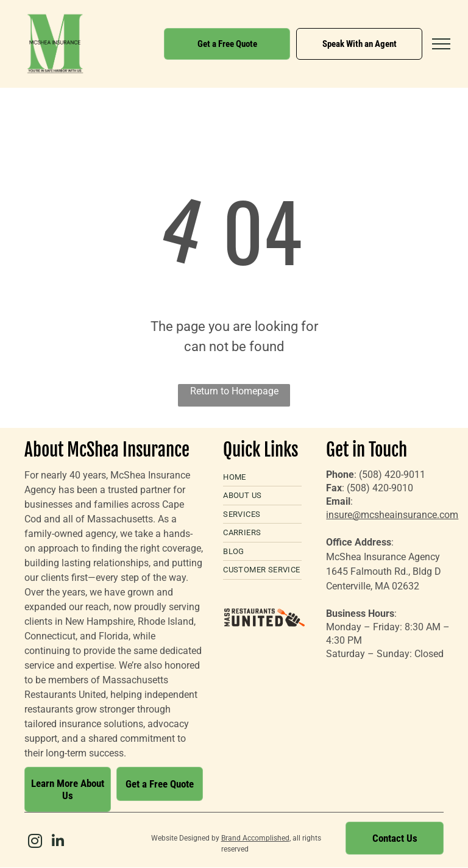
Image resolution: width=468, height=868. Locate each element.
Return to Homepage (234, 391)
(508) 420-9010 (380, 488)
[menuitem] (262, 478)
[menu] (441, 44)
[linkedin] (58, 843)
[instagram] (35, 843)
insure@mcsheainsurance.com (392, 515)
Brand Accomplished (255, 838)
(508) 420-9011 (392, 475)
